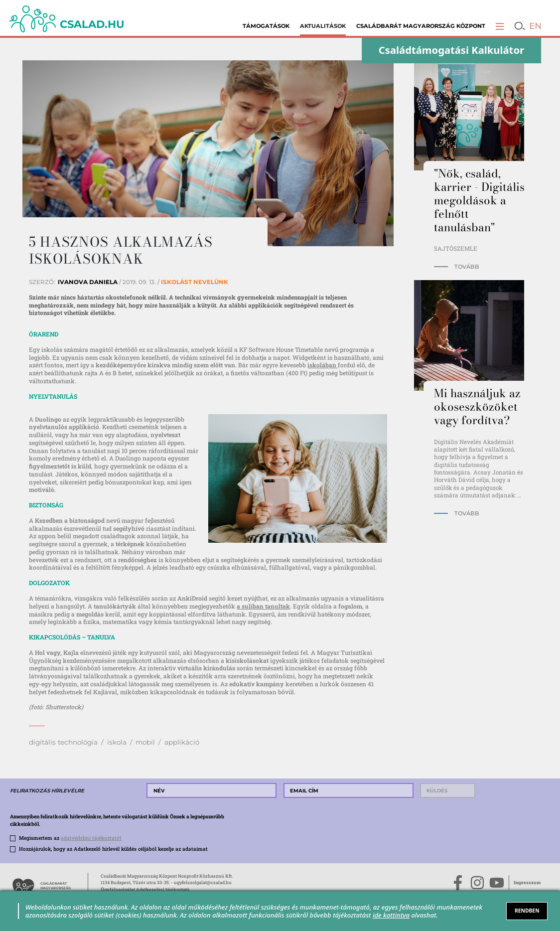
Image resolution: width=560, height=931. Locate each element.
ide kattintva (391, 915)
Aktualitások (323, 26)
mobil (145, 742)
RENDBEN (527, 911)
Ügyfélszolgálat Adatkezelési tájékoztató (145, 889)
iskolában (323, 365)
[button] (500, 26)
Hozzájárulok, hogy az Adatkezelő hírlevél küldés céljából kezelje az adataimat (113, 849)
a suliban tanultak (263, 606)
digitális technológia (63, 742)
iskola (117, 742)
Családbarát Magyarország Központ (421, 26)
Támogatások (266, 26)
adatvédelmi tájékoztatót (91, 838)
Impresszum (527, 882)
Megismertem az (70, 838)
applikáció (182, 742)
